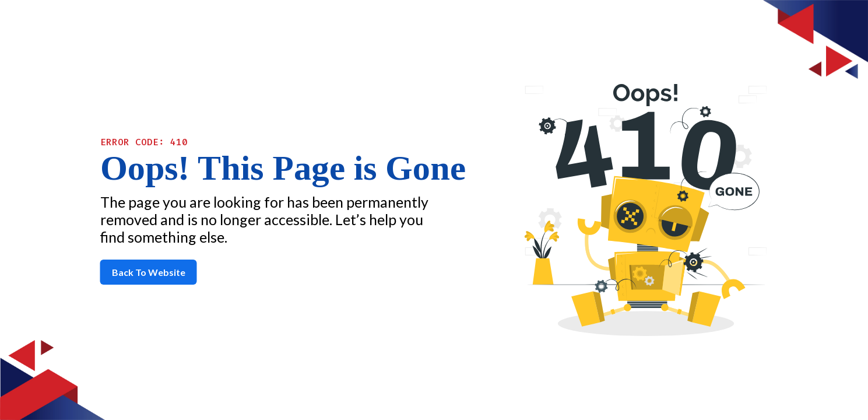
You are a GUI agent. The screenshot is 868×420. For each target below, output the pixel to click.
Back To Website (149, 272)
